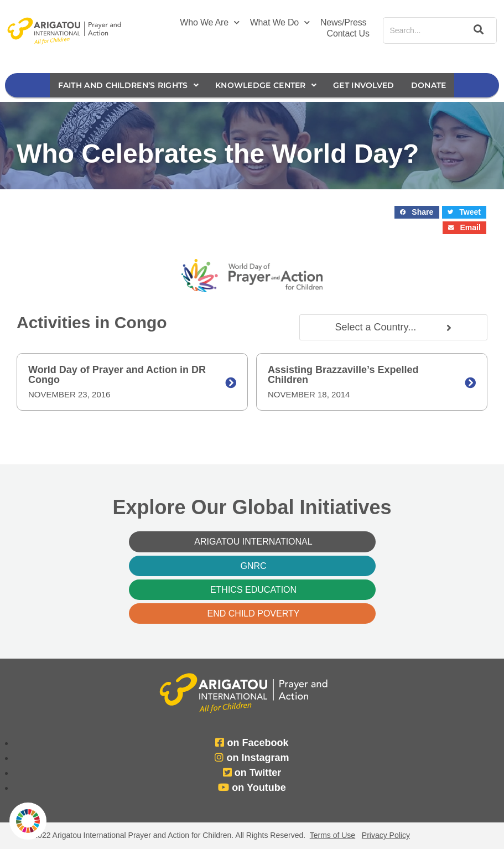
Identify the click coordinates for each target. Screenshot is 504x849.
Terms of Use (332, 835)
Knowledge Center (266, 85)
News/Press (343, 22)
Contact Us (348, 33)
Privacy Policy (386, 835)
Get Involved (364, 85)
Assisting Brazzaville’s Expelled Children (343, 375)
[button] (417, 212)
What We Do (280, 23)
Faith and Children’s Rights (128, 85)
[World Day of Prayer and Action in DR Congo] (231, 383)
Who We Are (209, 23)
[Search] (477, 30)
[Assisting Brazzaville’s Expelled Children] (470, 383)
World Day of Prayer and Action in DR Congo (117, 375)
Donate (429, 85)
